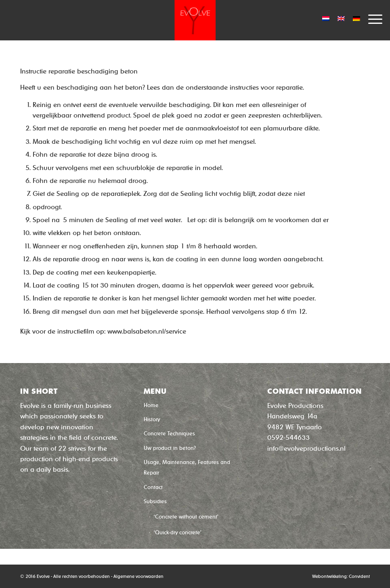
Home (151, 405)
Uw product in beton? (170, 448)
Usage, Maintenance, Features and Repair (187, 467)
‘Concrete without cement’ (186, 517)
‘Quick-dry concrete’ (178, 532)
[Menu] (371, 18)
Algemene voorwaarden (138, 576)
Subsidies (155, 501)
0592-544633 (288, 438)
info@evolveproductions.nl (306, 448)
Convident (359, 576)
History (152, 419)
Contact (153, 487)
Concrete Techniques (169, 434)
